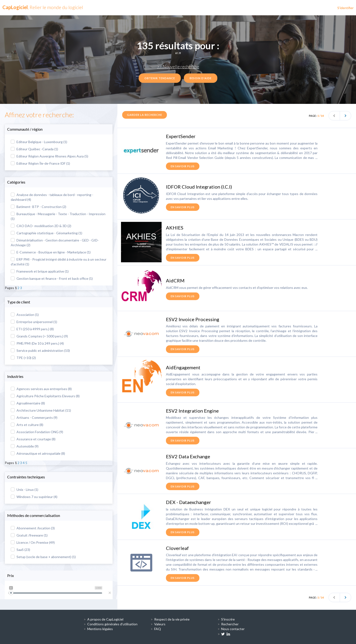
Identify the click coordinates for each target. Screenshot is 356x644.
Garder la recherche (145, 115)
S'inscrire (228, 619)
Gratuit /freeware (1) (29, 535)
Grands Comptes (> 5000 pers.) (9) (39, 336)
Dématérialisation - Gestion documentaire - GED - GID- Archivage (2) (55, 243)
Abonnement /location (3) (33, 528)
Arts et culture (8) (27, 425)
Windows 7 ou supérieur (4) (34, 497)
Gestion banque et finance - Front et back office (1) (52, 278)
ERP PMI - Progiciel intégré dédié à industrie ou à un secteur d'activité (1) (59, 262)
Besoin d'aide (201, 78)
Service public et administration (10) (40, 350)
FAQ (158, 629)
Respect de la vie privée (172, 619)
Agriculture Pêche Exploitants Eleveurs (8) (45, 396)
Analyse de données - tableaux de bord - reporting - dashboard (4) (52, 197)
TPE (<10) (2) (23, 358)
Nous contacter (233, 629)
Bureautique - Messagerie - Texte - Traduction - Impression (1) (58, 216)
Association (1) (25, 315)
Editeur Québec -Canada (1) (34, 149)
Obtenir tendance (160, 78)
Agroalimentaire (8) (28, 403)
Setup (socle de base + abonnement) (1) (43, 557)
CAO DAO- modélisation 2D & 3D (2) (41, 226)
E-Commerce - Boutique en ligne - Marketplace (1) (51, 252)
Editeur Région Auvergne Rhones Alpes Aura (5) (49, 156)
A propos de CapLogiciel (105, 619)
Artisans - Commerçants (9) (34, 417)
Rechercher (230, 624)
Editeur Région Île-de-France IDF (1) (40, 163)
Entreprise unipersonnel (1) (34, 322)
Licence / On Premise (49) (33, 542)
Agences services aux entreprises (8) (41, 389)
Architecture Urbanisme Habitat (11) (41, 410)
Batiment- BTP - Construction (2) (38, 207)
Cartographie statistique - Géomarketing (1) (47, 233)
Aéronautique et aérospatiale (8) (38, 453)
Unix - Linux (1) (25, 490)
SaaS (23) (20, 550)
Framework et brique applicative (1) (40, 271)
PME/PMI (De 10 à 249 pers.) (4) (37, 343)
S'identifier (345, 8)
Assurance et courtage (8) (33, 439)
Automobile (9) (25, 446)
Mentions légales (100, 629)
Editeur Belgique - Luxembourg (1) (39, 142)
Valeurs (160, 624)
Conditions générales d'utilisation (112, 624)
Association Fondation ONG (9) (37, 432)
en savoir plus (183, 166)
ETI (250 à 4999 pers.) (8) (32, 329)
